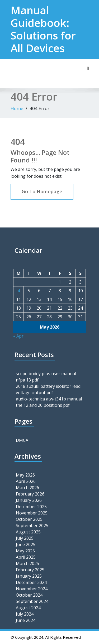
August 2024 (28, 608)
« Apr (18, 336)
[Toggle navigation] (88, 68)
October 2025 (29, 519)
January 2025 (29, 576)
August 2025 (28, 532)
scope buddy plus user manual (46, 374)
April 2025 (26, 557)
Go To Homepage (42, 191)
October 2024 (29, 595)
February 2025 (30, 570)
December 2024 (31, 582)
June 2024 (26, 620)
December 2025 (31, 507)
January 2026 (29, 500)
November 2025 (32, 513)
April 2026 (26, 481)
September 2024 (32, 601)
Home (17, 108)
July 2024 (25, 614)
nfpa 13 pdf (27, 380)
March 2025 (27, 563)
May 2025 (25, 551)
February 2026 (30, 494)
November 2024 (32, 589)
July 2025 (25, 538)
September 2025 (32, 526)
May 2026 (25, 475)
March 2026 (27, 488)
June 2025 (26, 544)
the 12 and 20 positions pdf (43, 405)
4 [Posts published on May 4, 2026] (19, 291)
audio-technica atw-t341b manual (49, 399)
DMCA (22, 440)
